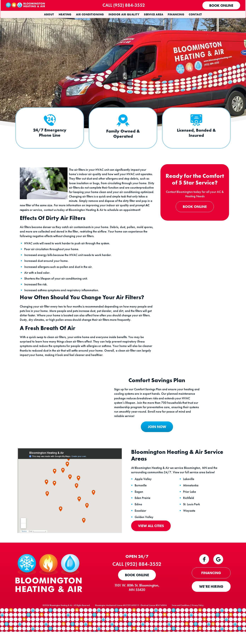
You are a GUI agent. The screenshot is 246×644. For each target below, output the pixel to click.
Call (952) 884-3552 (126, 5)
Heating (65, 14)
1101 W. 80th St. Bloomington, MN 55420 (139, 601)
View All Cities (152, 539)
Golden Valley (145, 530)
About (49, 14)
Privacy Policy (198, 621)
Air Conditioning (90, 14)
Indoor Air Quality (124, 14)
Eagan (140, 505)
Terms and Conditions (181, 621)
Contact (195, 14)
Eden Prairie (143, 511)
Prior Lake (190, 505)
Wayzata (190, 524)
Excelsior (141, 524)
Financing (176, 14)
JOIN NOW (155, 439)
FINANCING (211, 586)
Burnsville (141, 498)
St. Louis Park (192, 517)
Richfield (189, 511)
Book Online (221, 5)
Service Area (153, 14)
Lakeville (189, 492)
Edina (139, 517)
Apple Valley (144, 492)
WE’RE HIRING (211, 600)
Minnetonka (191, 498)
